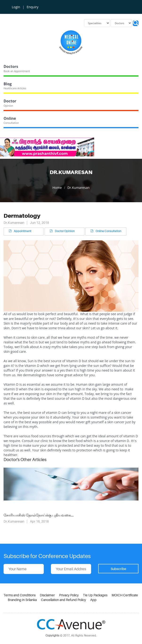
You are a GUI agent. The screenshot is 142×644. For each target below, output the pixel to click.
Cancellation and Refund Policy (63, 600)
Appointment (24, 231)
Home (57, 188)
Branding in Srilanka (22, 600)
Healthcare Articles (15, 88)
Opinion (8, 106)
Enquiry (32, 7)
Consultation (11, 123)
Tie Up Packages (95, 595)
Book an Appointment (17, 71)
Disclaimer (47, 595)
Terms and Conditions (20, 595)
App (93, 600)
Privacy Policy (69, 595)
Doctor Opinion (65, 231)
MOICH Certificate (125, 595)
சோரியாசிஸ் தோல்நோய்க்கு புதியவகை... (39, 515)
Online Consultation (106, 231)
